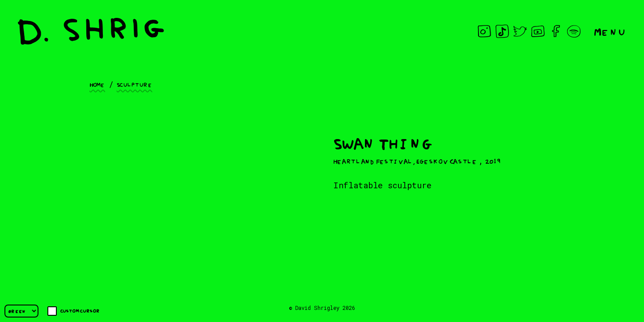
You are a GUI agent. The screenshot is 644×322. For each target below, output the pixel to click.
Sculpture (135, 84)
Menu (610, 31)
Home (97, 84)
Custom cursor (74, 311)
